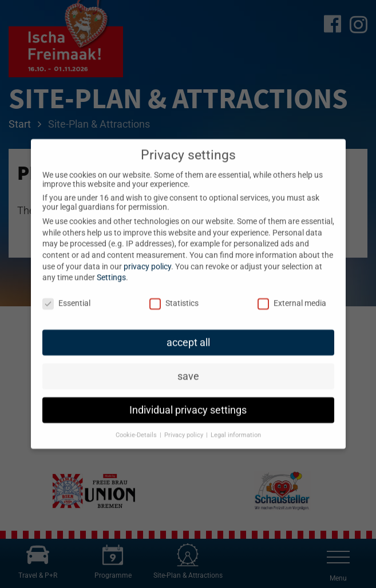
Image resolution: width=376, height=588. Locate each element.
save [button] (188, 367)
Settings (111, 269)
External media (292, 294)
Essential (66, 294)
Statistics (174, 294)
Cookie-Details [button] (137, 426)
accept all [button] (188, 333)
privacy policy (147, 257)
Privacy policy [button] (185, 426)
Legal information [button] (236, 426)
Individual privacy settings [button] (188, 401)
